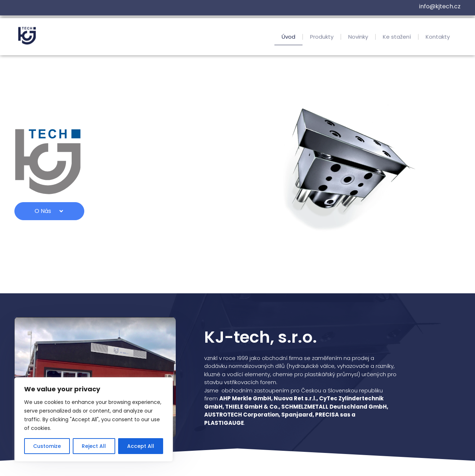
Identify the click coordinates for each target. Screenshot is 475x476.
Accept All (141, 446)
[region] (94, 419)
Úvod (288, 38)
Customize (47, 446)
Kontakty (438, 38)
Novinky (358, 38)
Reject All (94, 446)
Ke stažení (397, 38)
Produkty (322, 38)
